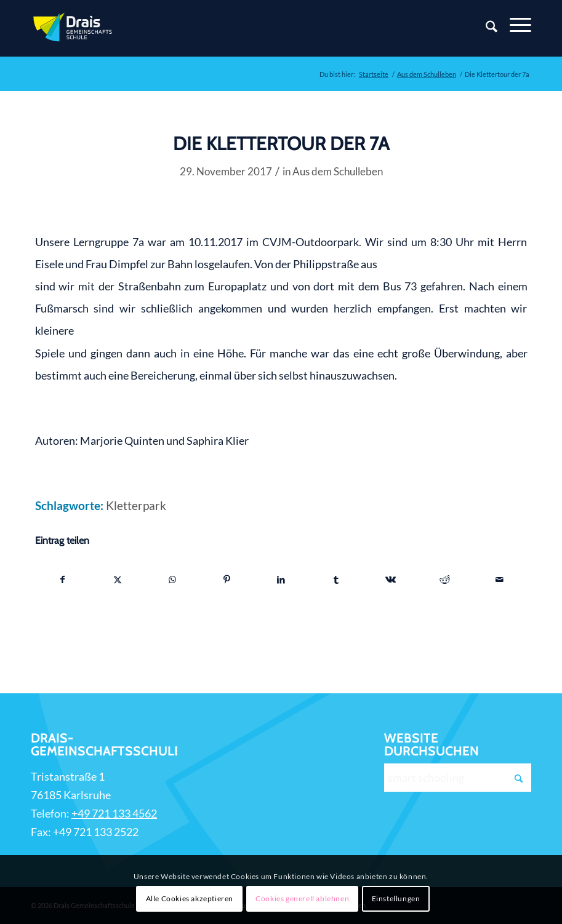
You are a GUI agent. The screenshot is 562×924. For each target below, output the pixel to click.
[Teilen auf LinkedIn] (281, 579)
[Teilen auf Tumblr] (336, 579)
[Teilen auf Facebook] (63, 579)
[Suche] (485, 28)
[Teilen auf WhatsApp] (172, 579)
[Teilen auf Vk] (390, 579)
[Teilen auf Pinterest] (227, 579)
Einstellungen (396, 898)
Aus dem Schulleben (338, 171)
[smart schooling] (457, 778)
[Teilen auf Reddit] (445, 579)
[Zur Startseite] (74, 28)
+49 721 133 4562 (114, 813)
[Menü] (514, 25)
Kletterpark (136, 506)
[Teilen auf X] (118, 579)
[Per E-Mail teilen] (500, 579)
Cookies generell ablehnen (302, 898)
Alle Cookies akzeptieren (190, 898)
